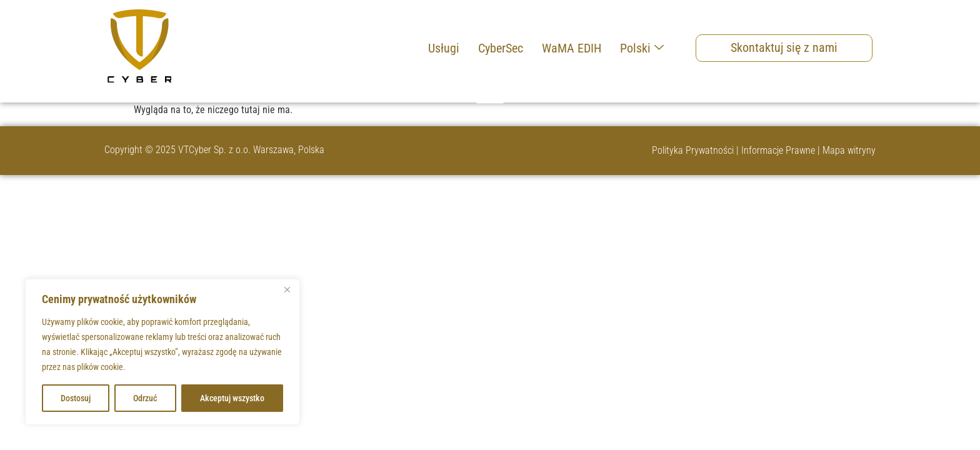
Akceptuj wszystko (232, 398)
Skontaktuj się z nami (784, 47)
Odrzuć (145, 398)
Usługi (444, 48)
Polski (642, 48)
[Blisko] (287, 289)
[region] (162, 352)
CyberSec (501, 48)
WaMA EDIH (572, 48)
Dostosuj (76, 398)
